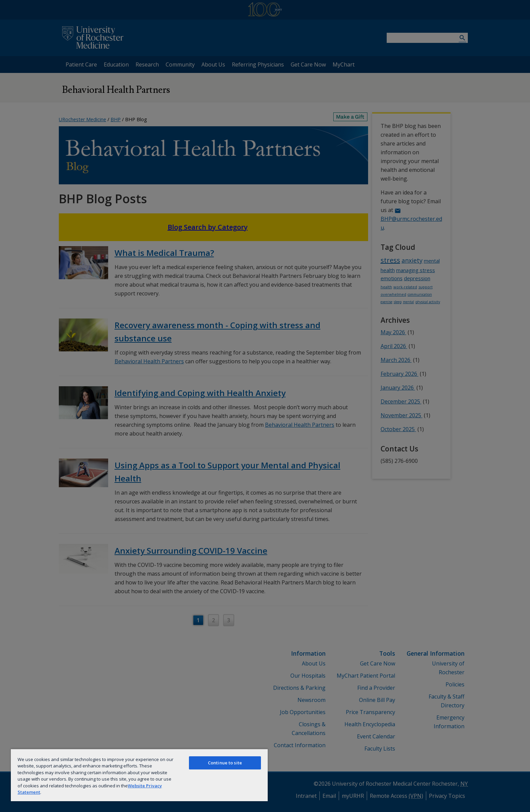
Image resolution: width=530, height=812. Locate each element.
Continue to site (225, 763)
